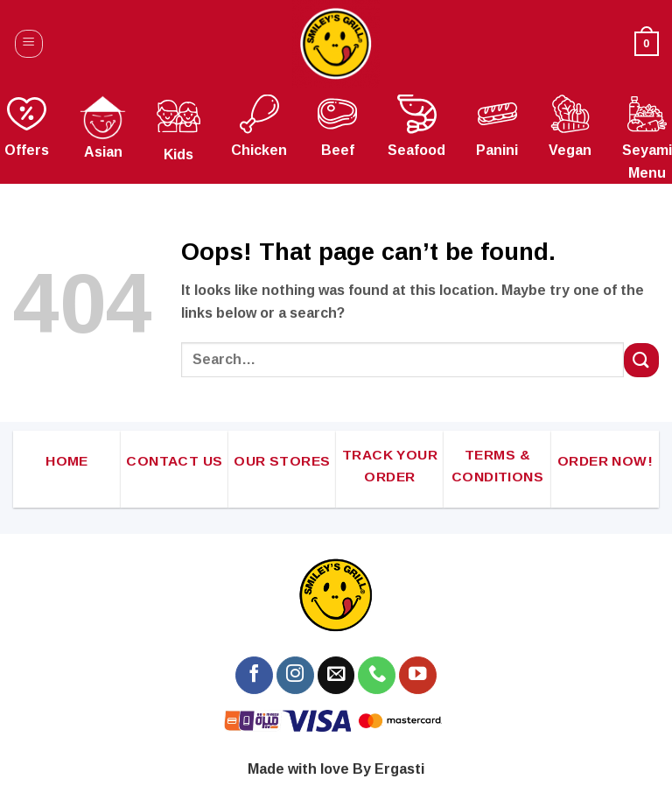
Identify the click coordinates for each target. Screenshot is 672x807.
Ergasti (399, 769)
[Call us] (377, 675)
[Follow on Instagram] (295, 675)
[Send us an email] (336, 675)
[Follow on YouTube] (418, 675)
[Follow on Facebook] (254, 675)
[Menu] (29, 44)
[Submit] (641, 360)
